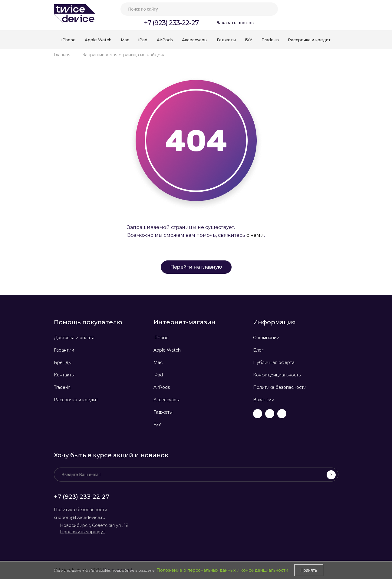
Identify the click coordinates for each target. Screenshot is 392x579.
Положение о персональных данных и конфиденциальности (222, 570)
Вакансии (264, 400)
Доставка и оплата (74, 338)
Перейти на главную (196, 267)
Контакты (64, 375)
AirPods (162, 387)
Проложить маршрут (82, 532)
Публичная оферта (274, 362)
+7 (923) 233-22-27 (171, 23)
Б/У (157, 425)
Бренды (63, 362)
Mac (158, 362)
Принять (309, 570)
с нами (255, 235)
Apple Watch (167, 350)
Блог (258, 350)
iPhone (161, 338)
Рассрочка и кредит (76, 400)
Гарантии (64, 350)
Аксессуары (166, 400)
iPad (158, 375)
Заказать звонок (235, 23)
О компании (266, 338)
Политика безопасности (280, 387)
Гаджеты (163, 412)
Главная (62, 55)
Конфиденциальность (277, 375)
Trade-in (62, 387)
